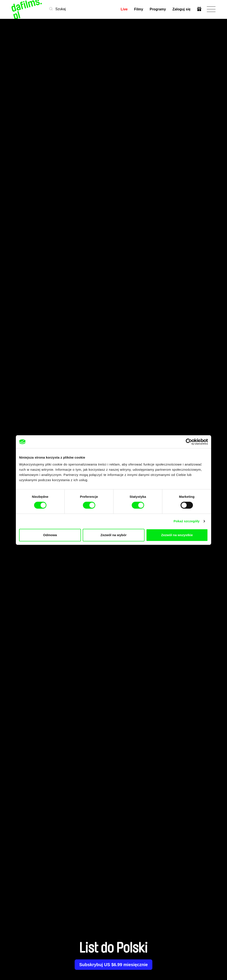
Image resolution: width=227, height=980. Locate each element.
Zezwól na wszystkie (177, 535)
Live (124, 9)
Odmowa (50, 535)
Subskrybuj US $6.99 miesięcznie (113, 965)
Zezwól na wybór (113, 535)
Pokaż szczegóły (187, 521)
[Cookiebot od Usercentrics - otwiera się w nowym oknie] (189, 442)
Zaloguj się (181, 9)
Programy (158, 9)
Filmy (139, 9)
